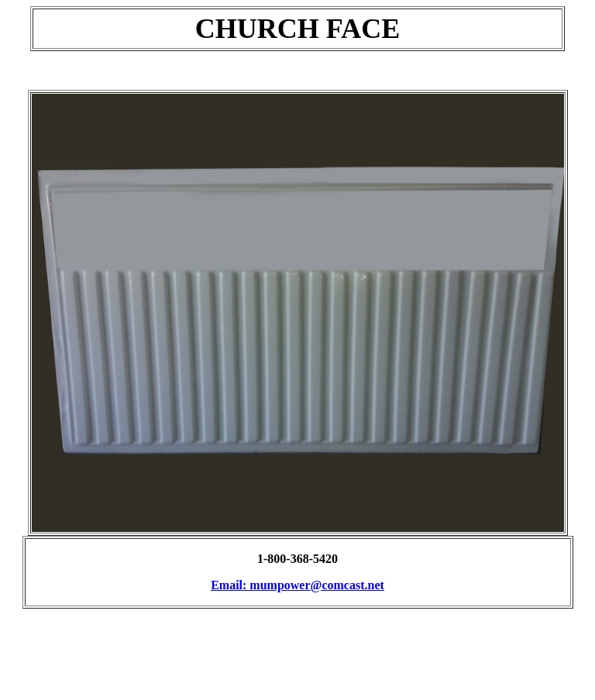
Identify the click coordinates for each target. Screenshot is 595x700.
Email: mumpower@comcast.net (297, 585)
